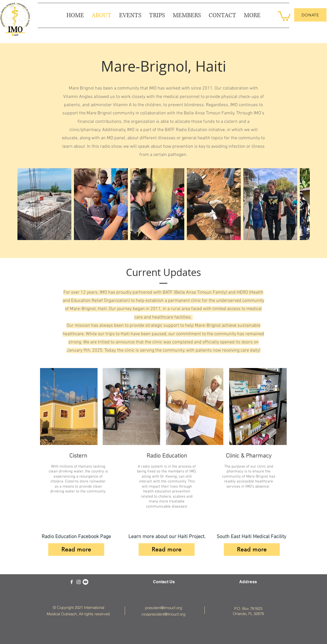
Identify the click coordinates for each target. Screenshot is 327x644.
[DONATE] (310, 15)
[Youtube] (85, 582)
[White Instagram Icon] (79, 582)
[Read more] (167, 549)
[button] (252, 15)
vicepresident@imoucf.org (163, 614)
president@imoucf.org (163, 608)
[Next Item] (301, 204)
